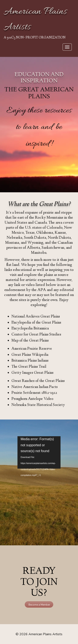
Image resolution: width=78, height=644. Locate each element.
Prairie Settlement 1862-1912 (34, 393)
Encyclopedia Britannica (30, 329)
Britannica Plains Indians (30, 361)
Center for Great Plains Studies (36, 335)
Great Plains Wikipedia (30, 355)
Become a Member (39, 605)
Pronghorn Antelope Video (32, 399)
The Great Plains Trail (29, 367)
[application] (39, 452)
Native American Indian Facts (35, 387)
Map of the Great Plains (30, 341)
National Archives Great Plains (36, 317)
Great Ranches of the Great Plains (38, 381)
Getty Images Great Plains (32, 373)
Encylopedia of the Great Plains (36, 323)
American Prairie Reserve (32, 349)
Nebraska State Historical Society (38, 405)
